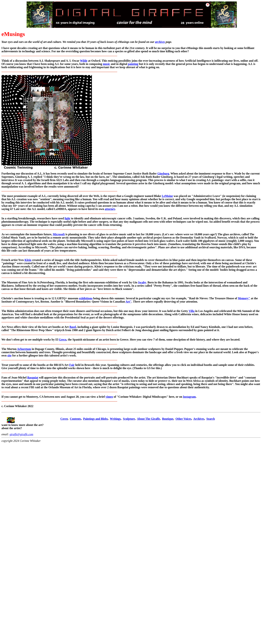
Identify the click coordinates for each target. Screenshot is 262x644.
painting (133, 64)
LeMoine (167, 196)
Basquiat (33, 378)
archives (160, 42)
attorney (110, 209)
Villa (191, 311)
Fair (72, 365)
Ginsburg (163, 174)
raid (37, 387)
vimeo (109, 397)
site (9, 355)
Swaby (142, 282)
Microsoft (59, 234)
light (67, 218)
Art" (129, 302)
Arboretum (24, 349)
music (106, 64)
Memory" (244, 298)
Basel (73, 327)
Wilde (84, 61)
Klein (28, 260)
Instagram (189, 397)
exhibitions (86, 298)
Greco (63, 340)
